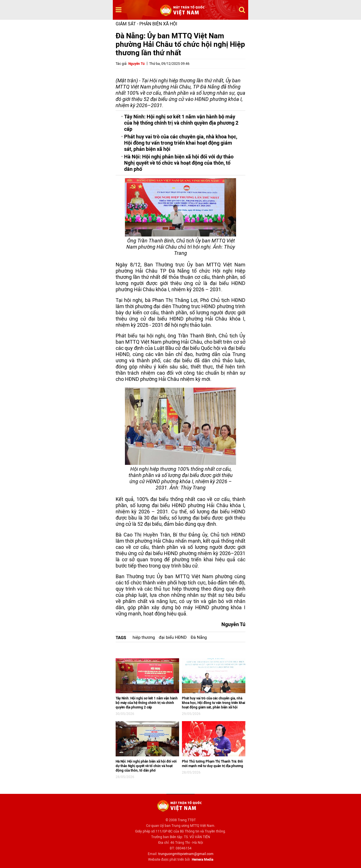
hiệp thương (144, 637)
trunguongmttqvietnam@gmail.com (186, 854)
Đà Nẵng (199, 637)
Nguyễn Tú (137, 64)
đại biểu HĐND (173, 637)
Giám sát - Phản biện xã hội (146, 24)
